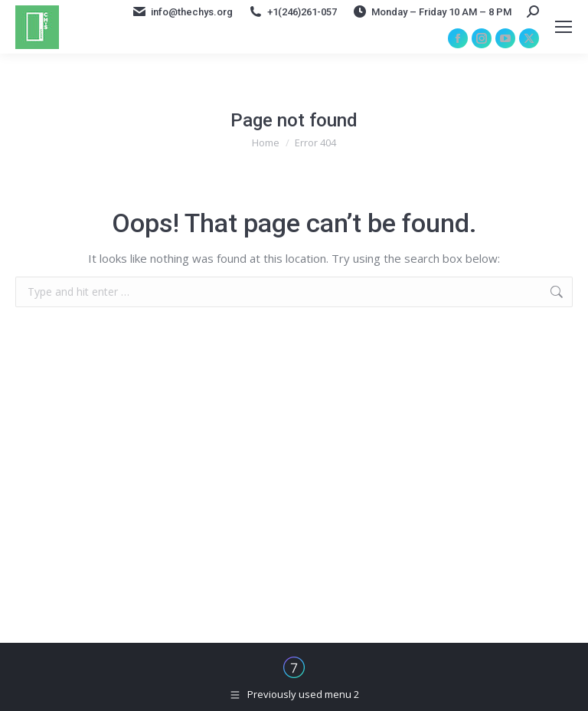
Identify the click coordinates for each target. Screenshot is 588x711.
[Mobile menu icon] (563, 27)
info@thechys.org (182, 11)
